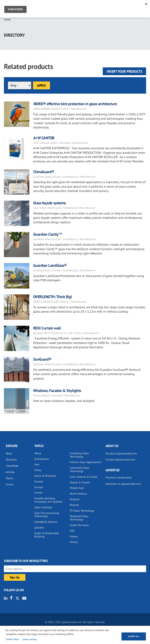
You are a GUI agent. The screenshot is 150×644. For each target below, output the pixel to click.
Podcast (74, 505)
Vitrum (74, 542)
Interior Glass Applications (86, 462)
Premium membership (118, 478)
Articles (10, 472)
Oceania (75, 499)
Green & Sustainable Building (47, 535)
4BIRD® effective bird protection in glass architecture (75, 104)
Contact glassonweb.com (120, 459)
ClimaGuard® (44, 172)
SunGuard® (42, 359)
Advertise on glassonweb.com (123, 484)
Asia (37, 464)
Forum (10, 484)
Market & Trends (80, 482)
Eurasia (39, 481)
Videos (74, 536)
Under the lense (79, 525)
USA (72, 531)
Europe (39, 487)
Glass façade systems (50, 203)
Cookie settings (29, 639)
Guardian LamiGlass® (50, 265)
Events (38, 493)
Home (7, 20)
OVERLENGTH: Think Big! (53, 297)
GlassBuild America (46, 522)
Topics (10, 478)
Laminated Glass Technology (79, 469)
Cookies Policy (12, 639)
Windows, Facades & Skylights (57, 391)
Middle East (77, 488)
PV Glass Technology (82, 511)
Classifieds (12, 466)
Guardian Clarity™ (48, 234)
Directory (11, 459)
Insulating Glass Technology (79, 455)
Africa (38, 453)
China (38, 470)
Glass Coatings (43, 507)
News (9, 453)
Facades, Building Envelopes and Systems (48, 500)
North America (78, 494)
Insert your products (124, 71)
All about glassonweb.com (121, 453)
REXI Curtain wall (47, 328)
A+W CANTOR (44, 138)
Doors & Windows (45, 476)
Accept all (134, 636)
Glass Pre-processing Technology (47, 515)
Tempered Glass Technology (79, 518)
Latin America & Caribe (83, 477)
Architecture (42, 459)
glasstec (39, 527)
